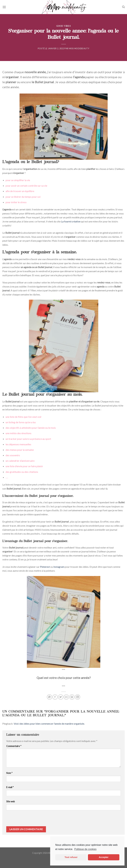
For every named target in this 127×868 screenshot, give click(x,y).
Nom (9, 773)
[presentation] (28, 820)
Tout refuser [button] (71, 857)
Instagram (59, 567)
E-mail (10, 787)
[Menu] (4, 7)
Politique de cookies (85, 849)
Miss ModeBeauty (79, 48)
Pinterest (45, 567)
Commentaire (14, 746)
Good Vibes (63, 26)
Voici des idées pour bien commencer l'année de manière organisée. (49, 724)
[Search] (123, 7)
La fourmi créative (71, 221)
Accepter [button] (104, 857)
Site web (11, 801)
